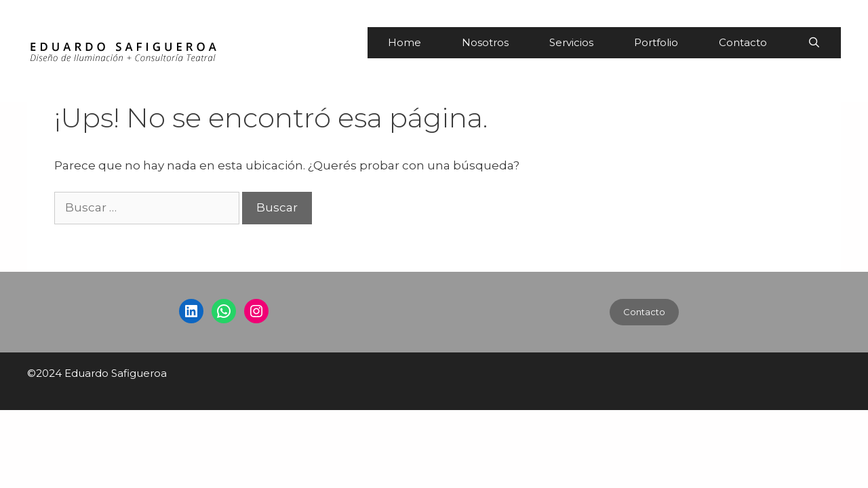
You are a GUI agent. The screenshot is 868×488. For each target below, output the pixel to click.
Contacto (743, 42)
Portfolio (656, 42)
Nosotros (485, 42)
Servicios (571, 42)
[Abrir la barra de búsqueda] (814, 43)
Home (405, 42)
